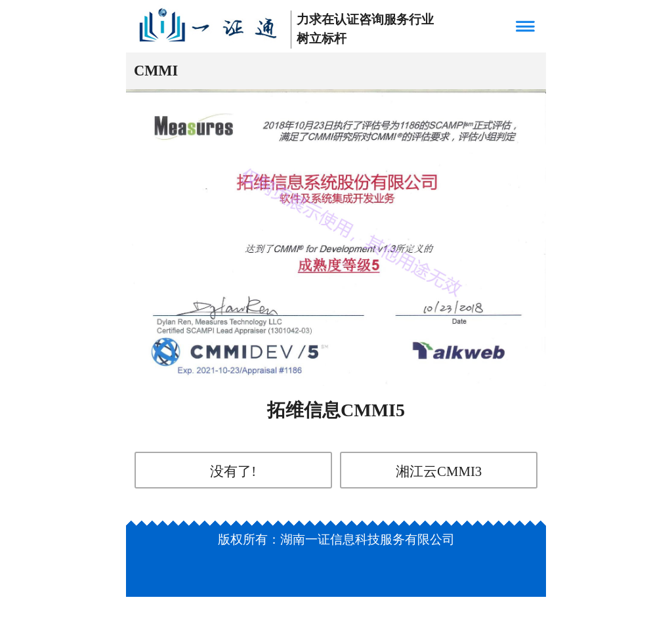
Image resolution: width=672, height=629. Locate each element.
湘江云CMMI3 (439, 471)
